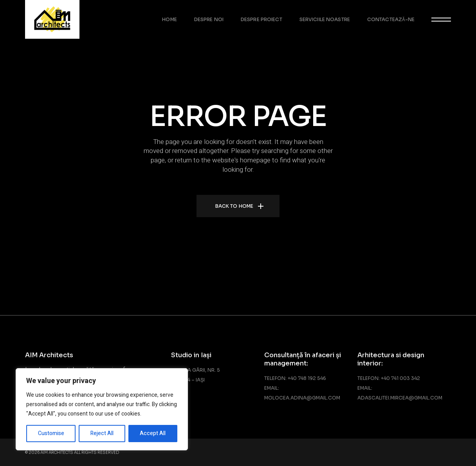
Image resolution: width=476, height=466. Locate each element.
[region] (102, 409)
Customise (51, 433)
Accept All (153, 433)
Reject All (102, 433)
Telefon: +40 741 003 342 (389, 378)
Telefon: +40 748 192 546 (295, 378)
